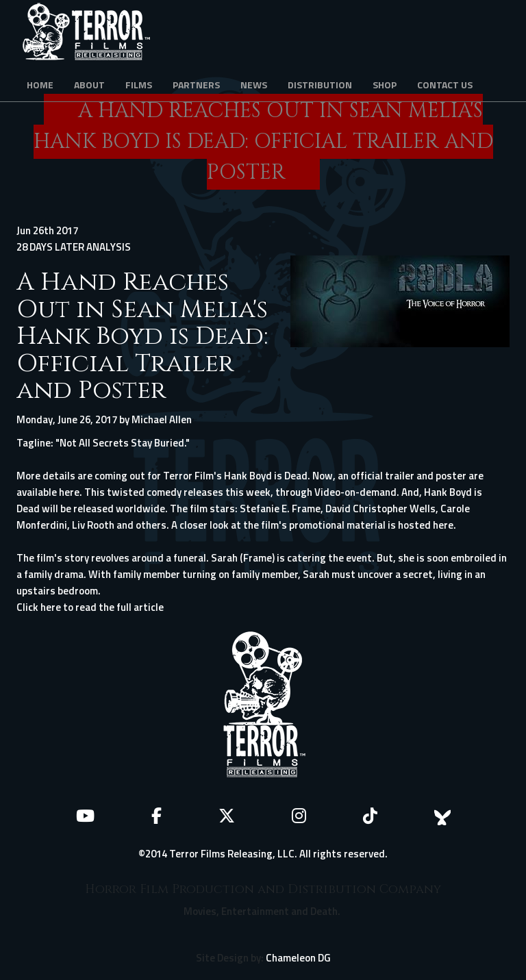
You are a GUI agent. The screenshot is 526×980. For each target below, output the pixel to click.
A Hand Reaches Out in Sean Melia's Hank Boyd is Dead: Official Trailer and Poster (142, 336)
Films (139, 85)
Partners (196, 85)
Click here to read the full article (90, 607)
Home (40, 85)
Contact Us (445, 85)
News (254, 85)
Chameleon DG (298, 958)
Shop (385, 85)
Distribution (320, 85)
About (89, 85)
